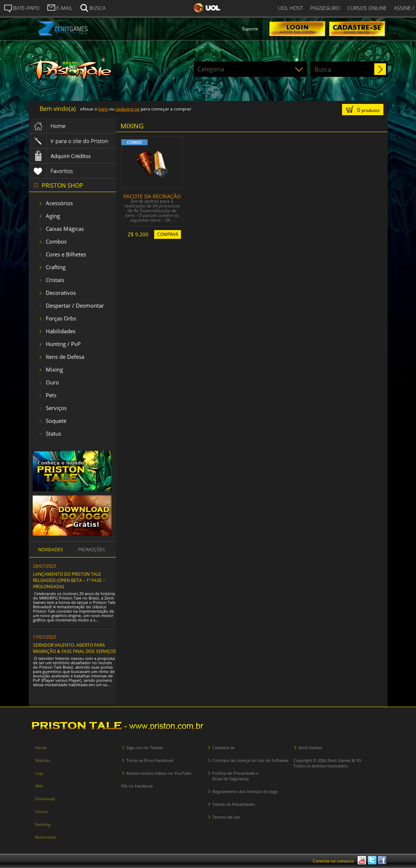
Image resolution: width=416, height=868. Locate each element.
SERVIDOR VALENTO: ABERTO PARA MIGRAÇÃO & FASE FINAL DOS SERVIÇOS (75, 648)
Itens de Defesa (65, 357)
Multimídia (45, 837)
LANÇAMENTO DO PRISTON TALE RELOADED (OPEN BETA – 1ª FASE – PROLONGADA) (69, 580)
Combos (56, 241)
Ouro (52, 382)
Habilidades (61, 331)
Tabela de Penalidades (234, 804)
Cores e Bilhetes (66, 254)
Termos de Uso (226, 817)
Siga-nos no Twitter (145, 747)
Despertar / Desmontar (75, 305)
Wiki (39, 786)
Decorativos (61, 293)
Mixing (54, 369)
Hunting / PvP (63, 344)
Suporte (250, 29)
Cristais (55, 280)
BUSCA (93, 7)
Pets (51, 395)
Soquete (56, 421)
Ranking (43, 824)
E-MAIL (60, 7)
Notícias (43, 760)
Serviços (56, 408)
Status (53, 433)
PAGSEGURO (325, 8)
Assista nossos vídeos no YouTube (159, 773)
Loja (39, 773)
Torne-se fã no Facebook (150, 760)
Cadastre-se (223, 747)
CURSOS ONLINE (367, 8)
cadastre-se (127, 109)
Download (45, 799)
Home (41, 747)
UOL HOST (290, 8)
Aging (53, 216)
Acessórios (59, 203)
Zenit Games (310, 747)
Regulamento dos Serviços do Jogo (245, 791)
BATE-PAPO (22, 8)
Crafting (56, 267)
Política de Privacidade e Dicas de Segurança (235, 776)
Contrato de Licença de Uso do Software (250, 760)
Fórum (41, 811)
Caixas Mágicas (65, 229)
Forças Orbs (61, 318)
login (103, 109)
